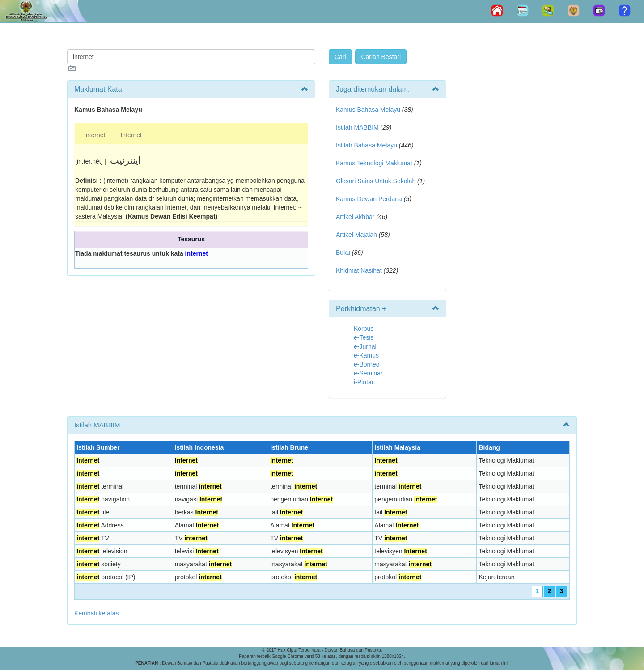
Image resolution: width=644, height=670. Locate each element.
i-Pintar (364, 382)
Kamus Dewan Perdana (369, 199)
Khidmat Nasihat (359, 270)
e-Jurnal (365, 346)
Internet (95, 135)
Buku (343, 253)
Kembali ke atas (97, 613)
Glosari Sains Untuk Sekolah (376, 181)
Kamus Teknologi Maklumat (374, 163)
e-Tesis (364, 337)
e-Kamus (366, 355)
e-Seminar (368, 373)
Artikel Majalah (356, 235)
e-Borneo (367, 364)
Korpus (364, 329)
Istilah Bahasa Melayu (366, 145)
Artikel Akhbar (355, 217)
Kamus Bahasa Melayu (369, 110)
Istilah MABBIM (357, 127)
